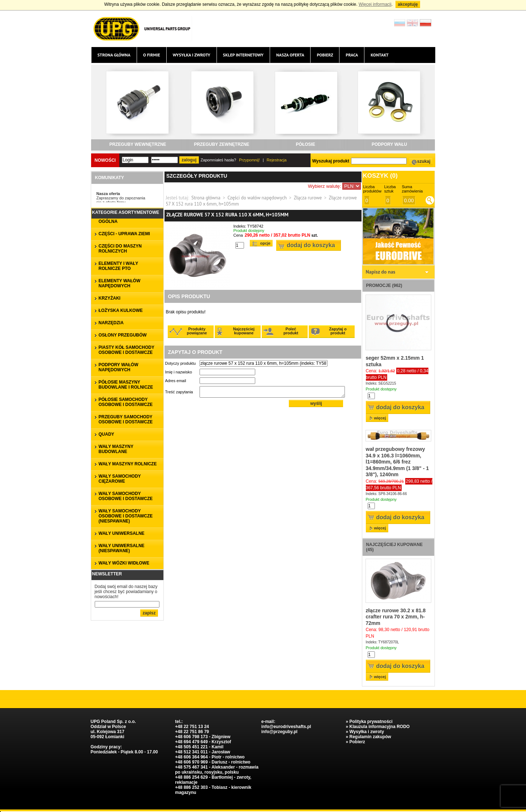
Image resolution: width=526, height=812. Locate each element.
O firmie (152, 55)
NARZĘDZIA (111, 323)
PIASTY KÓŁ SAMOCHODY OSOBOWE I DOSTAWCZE (127, 350)
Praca (352, 55)
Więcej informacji (375, 4)
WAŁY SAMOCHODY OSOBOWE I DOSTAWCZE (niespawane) (126, 516)
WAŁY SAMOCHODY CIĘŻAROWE (120, 479)
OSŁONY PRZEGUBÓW (123, 335)
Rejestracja (277, 160)
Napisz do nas (381, 272)
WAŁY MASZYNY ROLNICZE (128, 464)
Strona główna (114, 55)
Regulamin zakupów (370, 737)
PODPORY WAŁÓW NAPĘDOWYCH (119, 367)
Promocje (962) (384, 286)
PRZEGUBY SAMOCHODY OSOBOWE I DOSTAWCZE (126, 419)
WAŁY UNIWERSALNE (122, 533)
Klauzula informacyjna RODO (379, 727)
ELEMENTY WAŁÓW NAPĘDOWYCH (120, 283)
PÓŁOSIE (305, 144)
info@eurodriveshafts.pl (286, 727)
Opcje (266, 243)
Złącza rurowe (308, 198)
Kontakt (380, 55)
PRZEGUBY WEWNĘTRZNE (138, 144)
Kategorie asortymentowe (126, 212)
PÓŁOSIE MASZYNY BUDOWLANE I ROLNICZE (126, 385)
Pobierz (325, 55)
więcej (380, 418)
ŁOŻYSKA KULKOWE (121, 310)
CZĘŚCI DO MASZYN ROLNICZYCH (120, 249)
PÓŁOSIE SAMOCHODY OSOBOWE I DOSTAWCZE (126, 402)
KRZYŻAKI (110, 298)
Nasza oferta (290, 55)
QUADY (106, 434)
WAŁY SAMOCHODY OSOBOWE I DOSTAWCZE (126, 496)
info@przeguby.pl (279, 732)
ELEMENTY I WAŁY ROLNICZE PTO (119, 266)
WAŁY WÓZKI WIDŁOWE (124, 563)
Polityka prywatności (371, 722)
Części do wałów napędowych (257, 198)
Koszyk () (380, 176)
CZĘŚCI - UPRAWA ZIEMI (124, 234)
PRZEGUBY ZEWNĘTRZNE (221, 144)
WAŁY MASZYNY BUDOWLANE (116, 449)
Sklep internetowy (243, 55)
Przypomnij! (249, 160)
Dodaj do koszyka (311, 245)
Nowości (105, 160)
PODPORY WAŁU (389, 144)
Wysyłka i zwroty (192, 55)
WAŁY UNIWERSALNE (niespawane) (122, 548)
